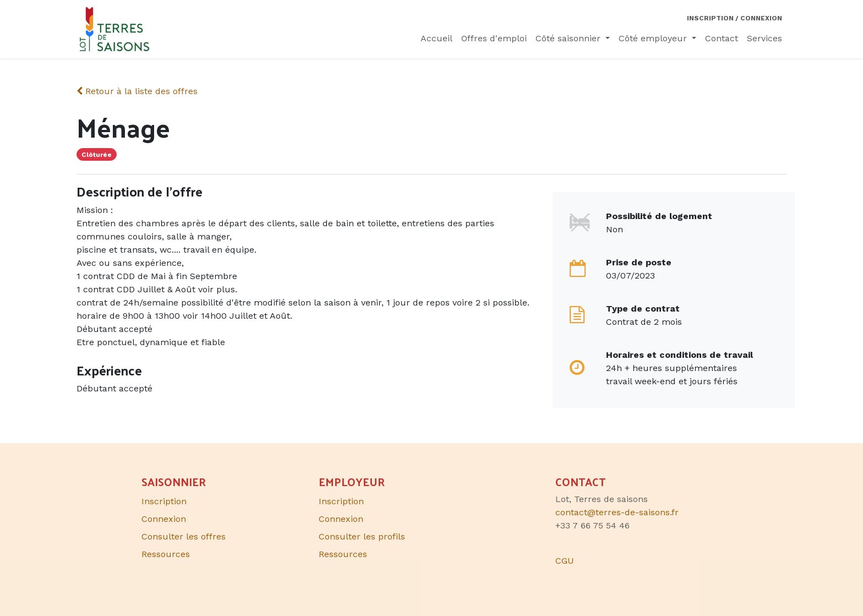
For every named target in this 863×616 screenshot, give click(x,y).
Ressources (343, 554)
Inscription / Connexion (734, 18)
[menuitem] (436, 39)
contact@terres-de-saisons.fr (617, 512)
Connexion (341, 519)
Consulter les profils (362, 536)
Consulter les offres (184, 536)
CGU (565, 561)
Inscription (341, 501)
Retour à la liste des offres (137, 91)
